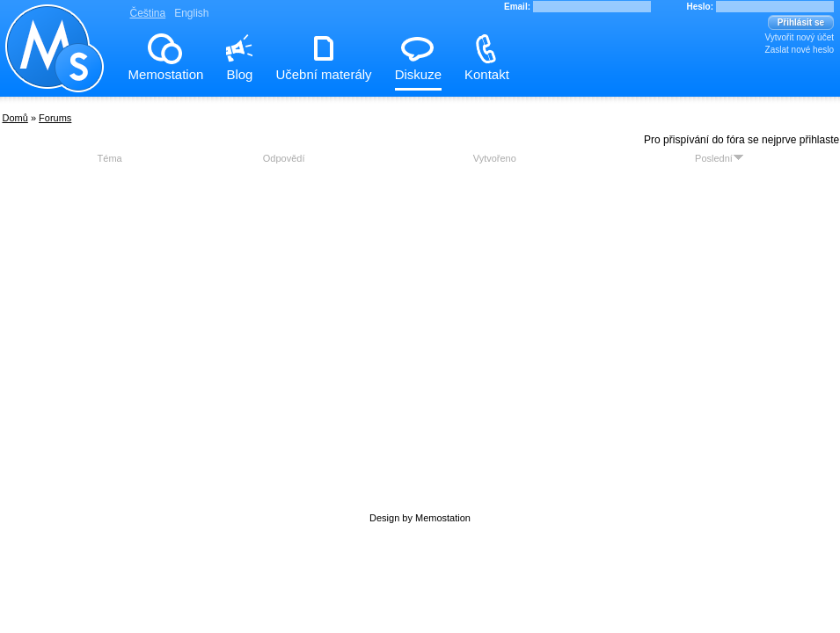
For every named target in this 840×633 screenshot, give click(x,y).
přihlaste (819, 140)
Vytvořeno (495, 158)
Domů (15, 118)
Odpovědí (284, 158)
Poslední (719, 158)
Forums (55, 118)
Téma (110, 158)
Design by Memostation (420, 518)
